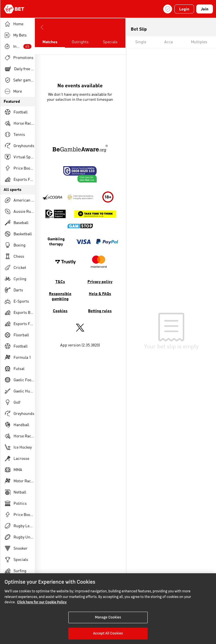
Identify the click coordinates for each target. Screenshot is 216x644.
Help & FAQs (100, 294)
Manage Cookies (108, 617)
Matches (50, 42)
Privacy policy (100, 282)
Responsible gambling (60, 296)
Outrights (80, 42)
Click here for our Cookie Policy (42, 602)
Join (205, 9)
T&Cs (60, 282)
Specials (110, 42)
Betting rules (100, 311)
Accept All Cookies (108, 633)
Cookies (60, 311)
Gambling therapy (56, 242)
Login (184, 9)
